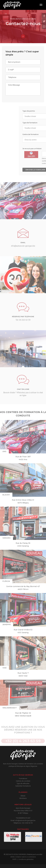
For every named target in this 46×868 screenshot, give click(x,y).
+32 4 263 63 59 (27, 823)
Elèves (23, 796)
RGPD (15, 859)
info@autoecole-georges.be (25, 820)
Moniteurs (23, 798)
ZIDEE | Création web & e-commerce (23, 857)
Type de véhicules (23, 783)
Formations (23, 779)
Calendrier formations (23, 786)
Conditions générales (26, 859)
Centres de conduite (23, 781)
